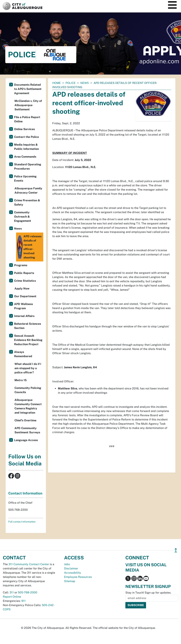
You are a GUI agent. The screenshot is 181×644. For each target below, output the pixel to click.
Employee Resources (78, 577)
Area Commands (25, 157)
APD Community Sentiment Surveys (27, 430)
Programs (21, 265)
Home (57, 83)
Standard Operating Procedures (28, 167)
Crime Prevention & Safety (27, 202)
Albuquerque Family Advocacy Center (28, 190)
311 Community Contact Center (29, 564)
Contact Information (25, 493)
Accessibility (73, 573)
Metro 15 (21, 380)
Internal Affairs (24, 316)
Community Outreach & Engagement (23, 217)
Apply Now (22, 289)
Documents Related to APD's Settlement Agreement (28, 89)
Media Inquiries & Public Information (26, 147)
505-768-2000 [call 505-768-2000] (28, 592)
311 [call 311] (12, 592)
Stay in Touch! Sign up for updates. (148, 593)
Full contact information (22, 522)
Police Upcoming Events (25, 178)
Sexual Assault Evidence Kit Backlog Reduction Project (28, 340)
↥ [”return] (176, 550)
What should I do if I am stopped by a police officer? (28, 368)
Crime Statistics (25, 281)
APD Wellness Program (23, 306)
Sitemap (70, 581)
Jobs (67, 564)
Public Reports (24, 273)
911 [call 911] (23, 601)
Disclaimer (71, 568)
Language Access (26, 440)
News (85, 83)
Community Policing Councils (28, 390)
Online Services (24, 129)
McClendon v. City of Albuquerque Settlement (28, 105)
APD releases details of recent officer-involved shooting (29, 247)
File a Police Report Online (27, 119)
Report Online (12, 597)
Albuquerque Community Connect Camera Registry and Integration (28, 406)
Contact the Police (26, 137)
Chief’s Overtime (25, 420)
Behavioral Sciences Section (28, 326)
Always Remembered (23, 354)
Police (71, 83)
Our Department (25, 296)
